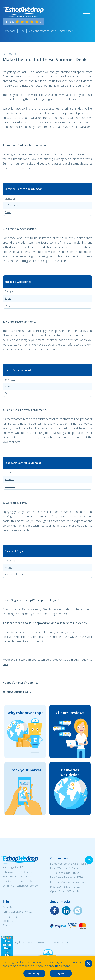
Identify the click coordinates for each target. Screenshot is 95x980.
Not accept (34, 973)
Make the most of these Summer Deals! (51, 31)
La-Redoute (11, 205)
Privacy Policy (10, 916)
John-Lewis (11, 380)
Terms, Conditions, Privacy (17, 912)
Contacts (8, 921)
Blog (22, 31)
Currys (8, 305)
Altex (7, 387)
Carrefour (10, 472)
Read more (63, 966)
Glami (8, 212)
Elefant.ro (10, 486)
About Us (8, 907)
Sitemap (7, 925)
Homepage (9, 31)
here (65, 614)
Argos (8, 298)
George (9, 291)
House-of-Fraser (14, 574)
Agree (61, 973)
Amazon (9, 479)
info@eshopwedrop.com (24, 886)
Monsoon (10, 199)
